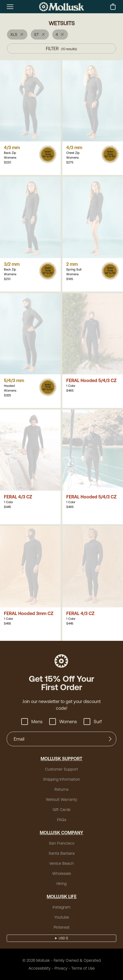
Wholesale (62, 873)
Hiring (61, 884)
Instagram (61, 907)
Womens (63, 722)
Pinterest (62, 927)
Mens (32, 722)
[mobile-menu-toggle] (10, 7)
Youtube (62, 917)
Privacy (61, 968)
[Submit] (110, 739)
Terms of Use (83, 968)
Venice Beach (61, 863)
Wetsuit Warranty (61, 799)
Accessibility (40, 968)
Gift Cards (61, 810)
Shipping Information (61, 779)
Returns (61, 789)
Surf (93, 722)
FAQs (62, 820)
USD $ (63, 938)
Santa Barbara (62, 853)
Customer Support (61, 769)
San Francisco (62, 843)
